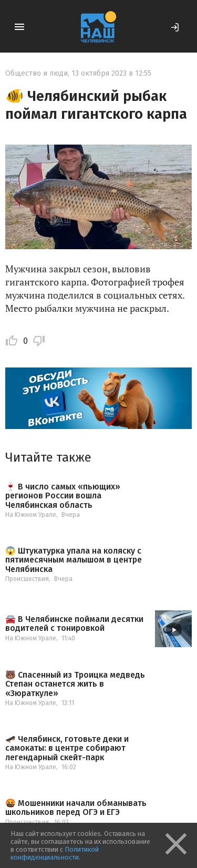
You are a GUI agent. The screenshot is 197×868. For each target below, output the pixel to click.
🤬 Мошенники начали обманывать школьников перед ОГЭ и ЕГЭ (76, 808)
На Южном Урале (31, 515)
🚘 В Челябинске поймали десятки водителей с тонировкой (74, 624)
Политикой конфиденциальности (55, 853)
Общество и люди (37, 73)
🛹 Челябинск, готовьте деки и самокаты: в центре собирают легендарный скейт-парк (67, 748)
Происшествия (27, 579)
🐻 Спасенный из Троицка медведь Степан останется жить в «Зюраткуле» (75, 684)
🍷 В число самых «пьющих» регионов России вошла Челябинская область (63, 496)
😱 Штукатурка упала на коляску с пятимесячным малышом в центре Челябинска (74, 560)
